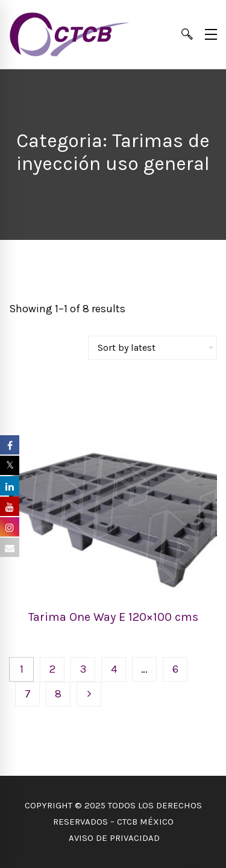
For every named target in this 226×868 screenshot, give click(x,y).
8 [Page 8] (58, 694)
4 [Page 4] (114, 669)
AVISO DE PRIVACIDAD (113, 838)
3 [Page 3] (83, 669)
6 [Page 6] (175, 669)
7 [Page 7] (28, 694)
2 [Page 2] (52, 669)
